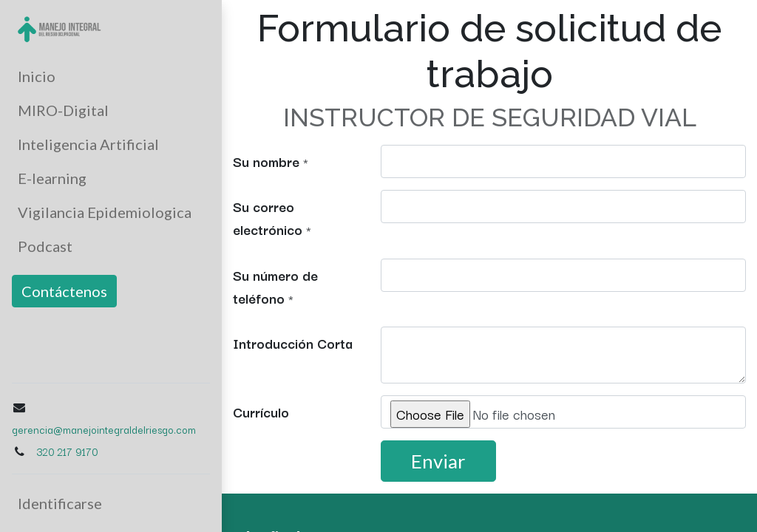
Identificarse (60, 503)
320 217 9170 (67, 451)
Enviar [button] (438, 461)
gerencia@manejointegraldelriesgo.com (104, 429)
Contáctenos (64, 291)
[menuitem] (111, 76)
